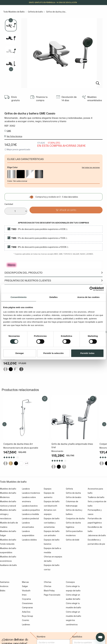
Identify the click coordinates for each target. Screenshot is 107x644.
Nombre (41, 637)
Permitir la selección (53, 353)
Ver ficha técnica (14, 136)
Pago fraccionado (52, 595)
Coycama (26, 599)
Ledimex (26, 625)
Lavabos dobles (29, 540)
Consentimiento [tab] (19, 297)
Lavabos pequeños (31, 510)
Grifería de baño (35, 12)
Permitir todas (87, 353)
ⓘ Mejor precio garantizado (17, 150)
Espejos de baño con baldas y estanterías (52, 523)
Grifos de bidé (73, 540)
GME (9, 131)
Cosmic (26, 620)
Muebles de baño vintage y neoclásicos (8, 514)
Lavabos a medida (30, 514)
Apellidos (77, 637)
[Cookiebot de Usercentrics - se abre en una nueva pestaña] (92, 289)
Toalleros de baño (96, 497)
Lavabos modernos (31, 493)
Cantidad (9, 204)
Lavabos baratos (30, 506)
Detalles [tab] (53, 297)
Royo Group (28, 616)
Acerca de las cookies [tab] (88, 297)
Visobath (26, 591)
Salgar (25, 586)
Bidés (3, 591)
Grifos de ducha (73, 493)
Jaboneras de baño (97, 535)
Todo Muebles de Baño (14, 12)
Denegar (20, 353)
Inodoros (4, 586)
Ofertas (48, 586)
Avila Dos (26, 612)
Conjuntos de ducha (75, 519)
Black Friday (49, 591)
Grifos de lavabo (74, 497)
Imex (24, 595)
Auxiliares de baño (8, 565)
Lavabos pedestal (30, 519)
